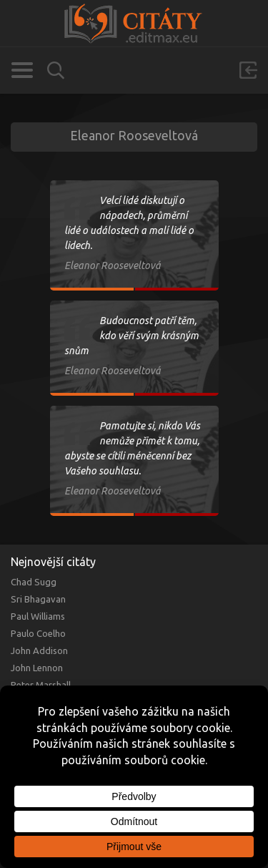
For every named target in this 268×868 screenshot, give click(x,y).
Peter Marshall (41, 685)
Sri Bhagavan (38, 599)
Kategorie (22, 70)
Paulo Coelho (38, 633)
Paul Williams (38, 616)
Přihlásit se (248, 70)
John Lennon (37, 668)
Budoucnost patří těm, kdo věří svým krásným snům (131, 336)
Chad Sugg (34, 582)
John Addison (39, 650)
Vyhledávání (56, 70)
